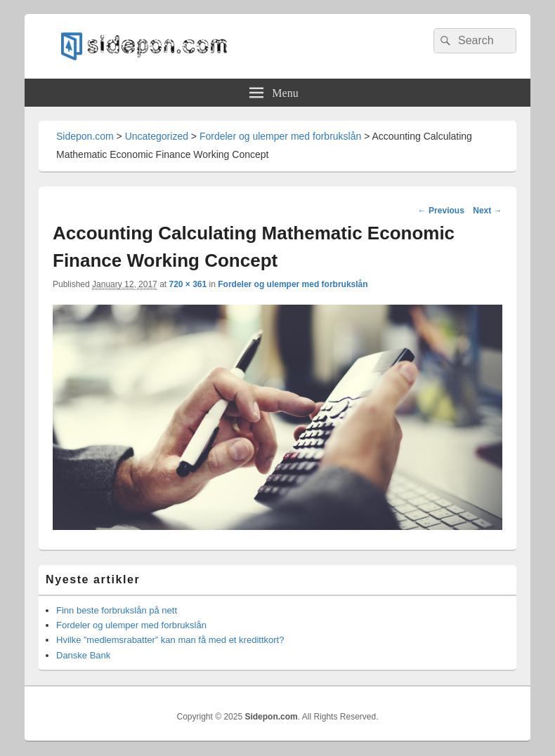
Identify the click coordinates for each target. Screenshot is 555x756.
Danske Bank (83, 655)
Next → (487, 211)
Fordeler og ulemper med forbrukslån (293, 284)
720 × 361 (188, 284)
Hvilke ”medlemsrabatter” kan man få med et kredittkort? (170, 640)
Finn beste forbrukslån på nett (117, 610)
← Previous (441, 211)
